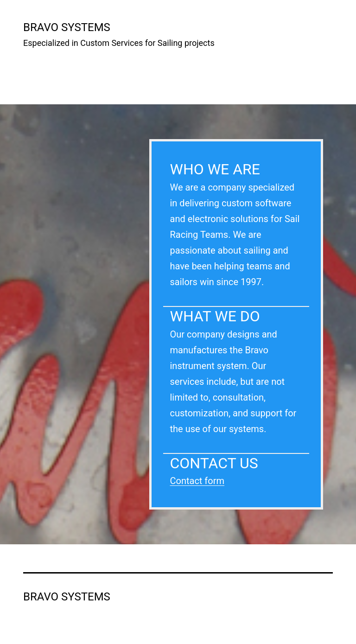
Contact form (197, 481)
